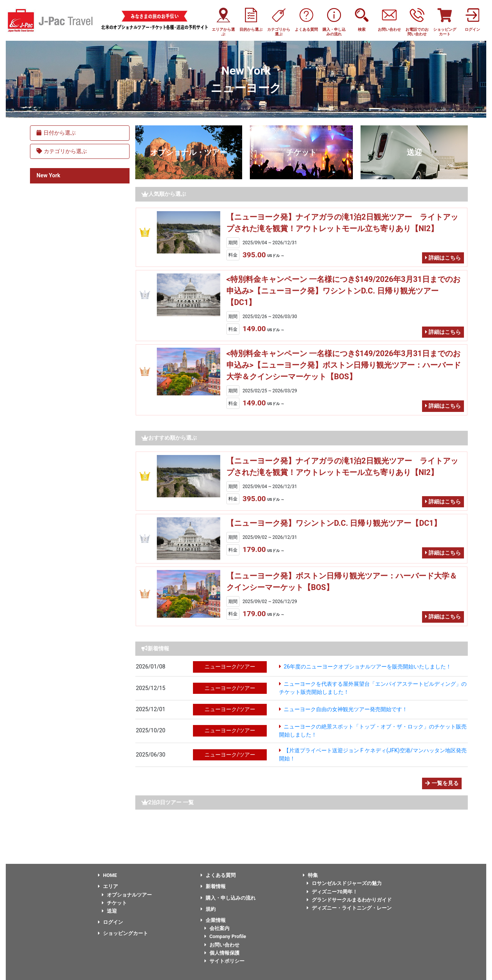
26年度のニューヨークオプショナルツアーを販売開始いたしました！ (367, 667)
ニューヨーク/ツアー (230, 667)
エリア (108, 886)
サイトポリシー (224, 961)
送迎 (414, 152)
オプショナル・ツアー (189, 152)
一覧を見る (442, 783)
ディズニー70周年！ (332, 892)
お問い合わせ (222, 945)
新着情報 (213, 886)
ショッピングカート (123, 933)
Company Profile (225, 936)
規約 (208, 909)
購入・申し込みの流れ (228, 898)
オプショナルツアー (127, 895)
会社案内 (217, 928)
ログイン (111, 922)
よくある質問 (218, 875)
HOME (107, 875)
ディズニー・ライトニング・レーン (349, 908)
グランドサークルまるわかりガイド (349, 900)
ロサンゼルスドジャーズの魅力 (344, 883)
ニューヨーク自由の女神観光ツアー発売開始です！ (346, 709)
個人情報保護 (222, 953)
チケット (301, 152)
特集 (310, 875)
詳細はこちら (443, 258)
